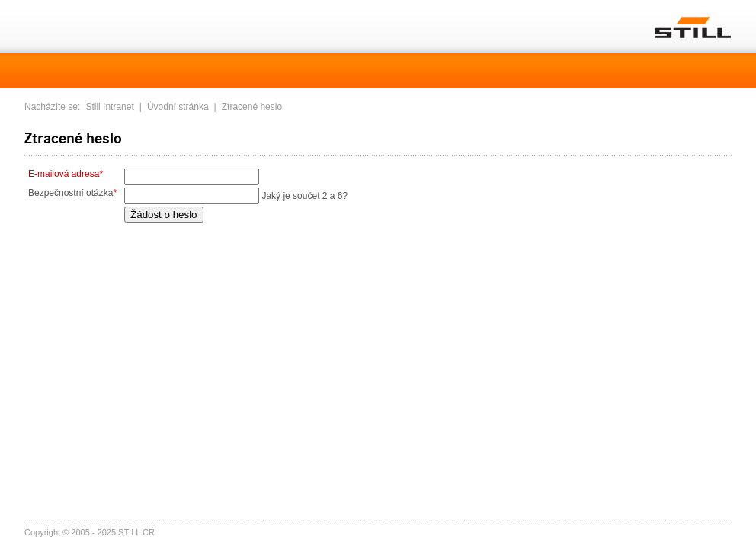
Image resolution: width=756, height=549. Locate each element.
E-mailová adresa (66, 174)
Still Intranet (109, 107)
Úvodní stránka (178, 107)
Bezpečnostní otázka (72, 193)
